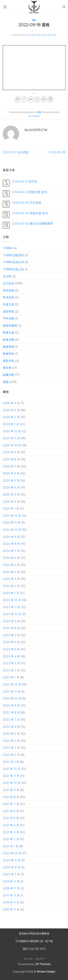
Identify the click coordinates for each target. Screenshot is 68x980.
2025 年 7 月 (11, 466)
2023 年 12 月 (12, 600)
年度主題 (9, 304)
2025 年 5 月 (11, 481)
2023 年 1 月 (11, 677)
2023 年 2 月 (11, 670)
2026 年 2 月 (11, 417)
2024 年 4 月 (11, 572)
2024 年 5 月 (11, 565)
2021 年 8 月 (11, 797)
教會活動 (9, 340)
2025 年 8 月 (11, 459)
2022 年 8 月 (11, 713)
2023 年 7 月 (11, 635)
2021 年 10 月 (12, 783)
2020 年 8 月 (12, 867)
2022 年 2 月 (11, 755)
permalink (34, 116)
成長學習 (9, 312)
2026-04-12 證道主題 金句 (30, 192)
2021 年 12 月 (12, 769)
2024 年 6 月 (11, 558)
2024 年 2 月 (11, 586)
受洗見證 (9, 297)
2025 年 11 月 (11, 438)
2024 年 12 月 (12, 516)
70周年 (8, 248)
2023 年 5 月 (11, 649)
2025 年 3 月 (11, 495)
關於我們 (28, 959)
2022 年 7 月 (11, 720)
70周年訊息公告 (13, 269)
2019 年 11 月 (11, 881)
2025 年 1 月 (11, 509)
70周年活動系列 (13, 255)
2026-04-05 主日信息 (27, 203)
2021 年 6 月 (11, 811)
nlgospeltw (49, 35)
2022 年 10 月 (12, 699)
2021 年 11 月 (11, 776)
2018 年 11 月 (11, 888)
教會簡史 (9, 354)
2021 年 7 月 (11, 804)
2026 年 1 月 (11, 424)
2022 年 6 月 (11, 727)
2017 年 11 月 (11, 896)
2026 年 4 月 (11, 403)
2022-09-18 (57, 152)
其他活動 (9, 290)
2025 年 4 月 (11, 487)
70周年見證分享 (13, 262)
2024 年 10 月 (12, 530)
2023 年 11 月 (12, 607)
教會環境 (9, 347)
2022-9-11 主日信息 (16, 152)
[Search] (64, 7)
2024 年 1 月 (11, 593)
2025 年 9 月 (11, 452)
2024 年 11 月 (12, 523)
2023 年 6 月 (11, 642)
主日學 (7, 276)
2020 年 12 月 (12, 853)
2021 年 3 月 (11, 832)
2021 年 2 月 (11, 839)
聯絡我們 (40, 959)
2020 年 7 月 (11, 874)
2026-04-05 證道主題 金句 (30, 213)
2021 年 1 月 (11, 846)
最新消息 (9, 361)
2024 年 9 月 (11, 537)
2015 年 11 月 (11, 910)
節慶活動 (9, 375)
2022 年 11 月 (12, 692)
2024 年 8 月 (11, 544)
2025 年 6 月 (11, 473)
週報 (34, 20)
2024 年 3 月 (11, 579)
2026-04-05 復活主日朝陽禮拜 (33, 224)
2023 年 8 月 (11, 628)
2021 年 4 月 (11, 825)
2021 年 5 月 (11, 818)
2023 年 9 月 (11, 621)
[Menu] (5, 7)
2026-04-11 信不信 (25, 181)
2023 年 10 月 (12, 614)
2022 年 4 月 (11, 741)
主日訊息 (9, 283)
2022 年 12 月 (12, 684)
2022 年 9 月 (11, 706)
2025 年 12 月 (12, 431)
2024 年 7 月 (11, 551)
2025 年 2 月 (11, 502)
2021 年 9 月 (11, 790)
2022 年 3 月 (11, 748)
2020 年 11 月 (12, 860)
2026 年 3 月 (11, 410)
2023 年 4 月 (11, 656)
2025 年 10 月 (12, 445)
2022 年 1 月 (11, 762)
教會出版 (9, 333)
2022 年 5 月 (11, 734)
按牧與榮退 (10, 326)
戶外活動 (9, 318)
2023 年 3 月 (11, 663)
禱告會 (7, 368)
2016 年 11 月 (11, 902)
